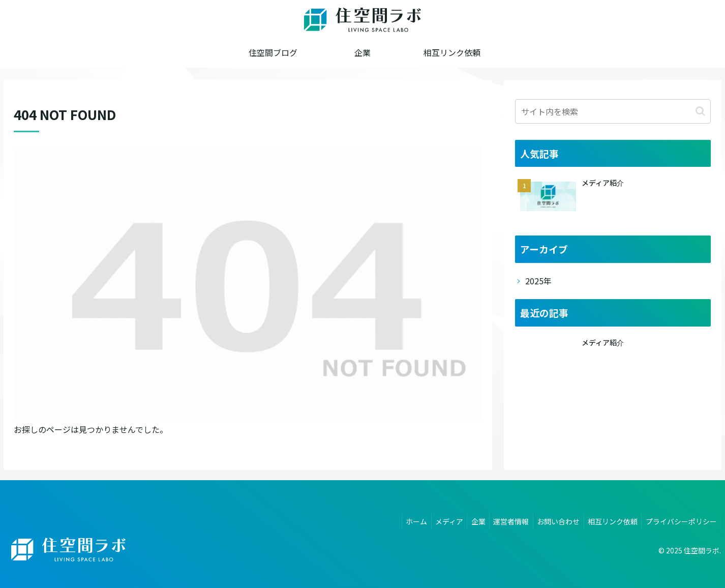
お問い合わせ (552, 520)
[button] (700, 111)
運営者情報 (502, 520)
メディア (434, 520)
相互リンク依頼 (609, 520)
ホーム (399, 520)
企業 (466, 520)
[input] (613, 111)
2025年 (538, 281)
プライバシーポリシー (680, 520)
